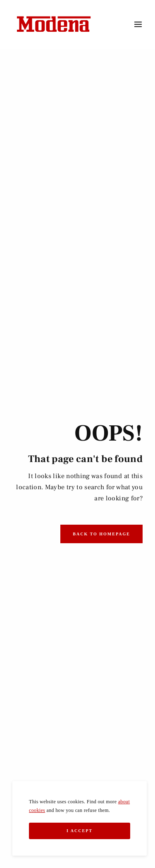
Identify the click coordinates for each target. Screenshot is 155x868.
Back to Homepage (101, 534)
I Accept (80, 831)
